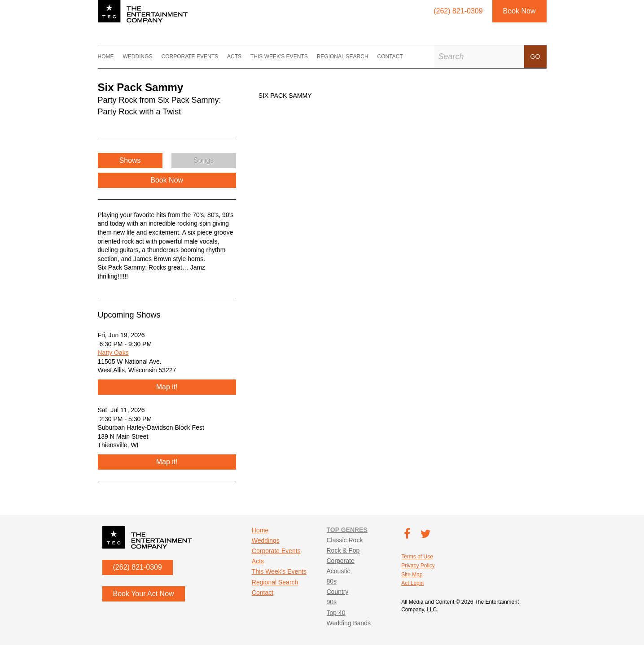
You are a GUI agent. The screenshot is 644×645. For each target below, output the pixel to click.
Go (535, 57)
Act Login (412, 583)
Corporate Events (190, 57)
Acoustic (338, 571)
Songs (204, 160)
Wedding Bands (348, 623)
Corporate (340, 561)
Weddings (138, 57)
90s (331, 602)
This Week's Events (279, 57)
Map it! (167, 387)
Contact (390, 57)
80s (331, 581)
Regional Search (343, 57)
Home (106, 57)
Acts (234, 57)
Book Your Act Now (144, 594)
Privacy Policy (418, 566)
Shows (130, 160)
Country (337, 592)
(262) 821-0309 (138, 567)
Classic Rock (344, 540)
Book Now (519, 11)
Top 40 (336, 613)
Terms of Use (417, 557)
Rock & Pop (343, 550)
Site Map (412, 575)
